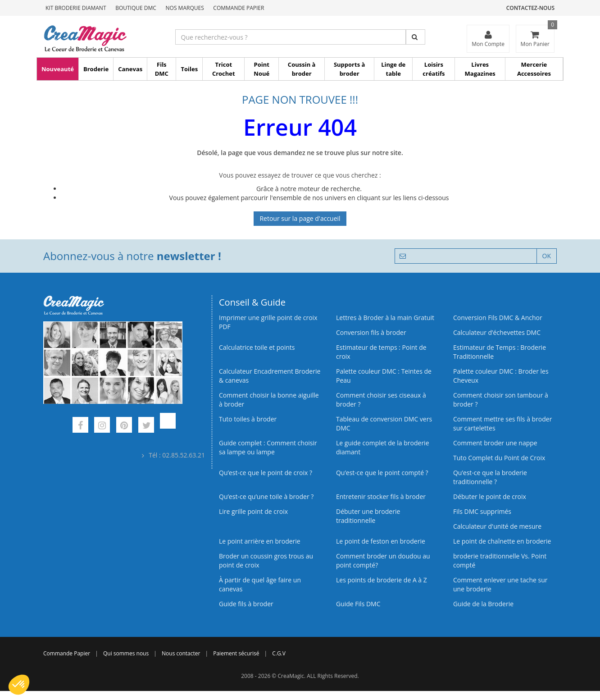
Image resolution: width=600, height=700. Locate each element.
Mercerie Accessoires (534, 69)
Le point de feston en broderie (381, 541)
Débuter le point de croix (490, 496)
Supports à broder (349, 69)
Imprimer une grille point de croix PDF (268, 322)
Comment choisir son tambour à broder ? (501, 400)
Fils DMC (162, 69)
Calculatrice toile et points (257, 347)
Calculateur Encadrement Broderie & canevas (270, 376)
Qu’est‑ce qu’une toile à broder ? (266, 496)
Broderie (96, 69)
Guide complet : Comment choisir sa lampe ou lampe (268, 447)
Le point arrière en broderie (260, 541)
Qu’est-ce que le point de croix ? (266, 473)
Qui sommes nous (126, 653)
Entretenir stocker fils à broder (381, 496)
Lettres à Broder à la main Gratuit (385, 318)
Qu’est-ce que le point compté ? (382, 473)
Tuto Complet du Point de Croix (499, 458)
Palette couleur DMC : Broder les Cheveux (501, 376)
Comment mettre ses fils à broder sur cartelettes (502, 423)
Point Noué (261, 69)
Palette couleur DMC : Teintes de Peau (384, 376)
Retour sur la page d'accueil (300, 218)
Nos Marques (185, 8)
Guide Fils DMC (358, 604)
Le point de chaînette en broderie (502, 541)
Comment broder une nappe (495, 443)
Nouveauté (58, 69)
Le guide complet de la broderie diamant (383, 447)
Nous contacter (181, 653)
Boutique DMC (136, 8)
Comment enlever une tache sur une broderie (500, 584)
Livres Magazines (480, 69)
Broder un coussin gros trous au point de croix (266, 560)
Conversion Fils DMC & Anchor (498, 318)
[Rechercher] (416, 37)
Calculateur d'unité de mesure (497, 526)
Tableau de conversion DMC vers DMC (384, 423)
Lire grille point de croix (253, 511)
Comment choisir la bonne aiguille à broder (269, 400)
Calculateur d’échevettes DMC (497, 332)
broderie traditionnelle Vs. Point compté (500, 560)
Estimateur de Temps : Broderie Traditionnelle (500, 352)
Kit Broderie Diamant (76, 8)
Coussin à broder (302, 69)
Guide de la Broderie (483, 604)
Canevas (130, 69)
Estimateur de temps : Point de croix (381, 352)
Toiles (189, 69)
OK (547, 256)
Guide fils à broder (246, 604)
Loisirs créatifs (434, 69)
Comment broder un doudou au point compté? (383, 560)
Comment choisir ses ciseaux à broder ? (381, 400)
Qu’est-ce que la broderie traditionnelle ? (490, 477)
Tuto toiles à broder (248, 419)
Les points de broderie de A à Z (382, 580)
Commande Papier (239, 8)
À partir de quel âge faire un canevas (260, 584)
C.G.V (279, 653)
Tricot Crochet (224, 69)
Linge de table (393, 69)
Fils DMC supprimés (482, 511)
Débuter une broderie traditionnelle (368, 516)
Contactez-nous (530, 8)
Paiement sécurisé (236, 653)
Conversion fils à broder (371, 332)
